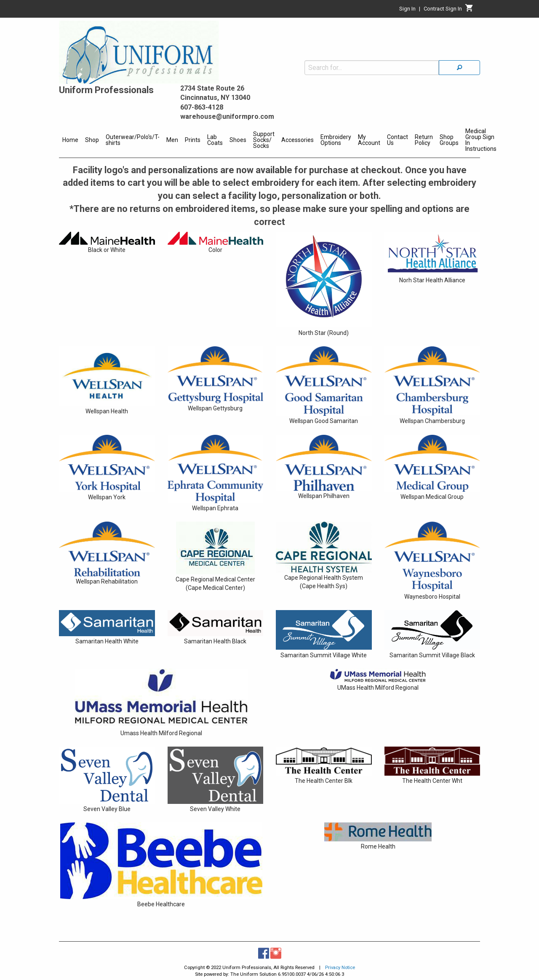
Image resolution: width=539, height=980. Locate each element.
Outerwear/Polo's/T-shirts (133, 140)
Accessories (298, 140)
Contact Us (398, 140)
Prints (193, 140)
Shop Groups (449, 140)
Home (70, 140)
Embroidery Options (336, 140)
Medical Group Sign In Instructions (481, 140)
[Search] (459, 68)
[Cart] (469, 10)
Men (172, 140)
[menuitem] (70, 141)
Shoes (238, 140)
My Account (369, 140)
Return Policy (424, 140)
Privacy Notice (340, 968)
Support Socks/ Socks (264, 140)
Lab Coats (215, 140)
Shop (92, 140)
